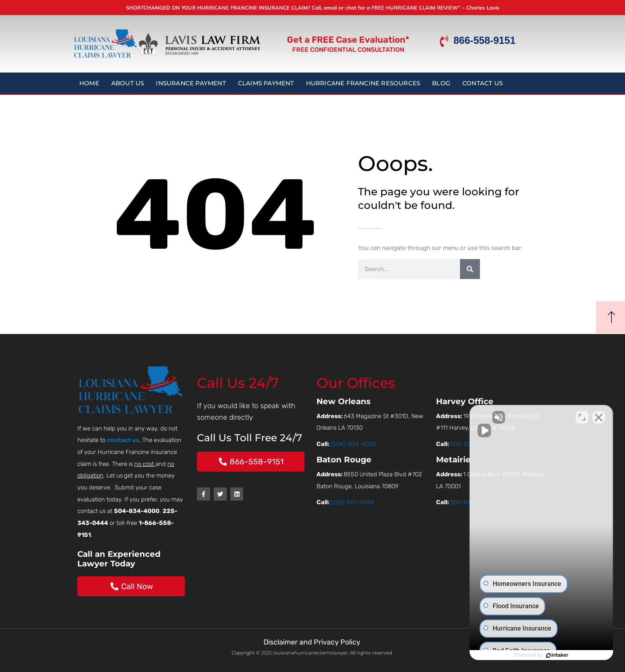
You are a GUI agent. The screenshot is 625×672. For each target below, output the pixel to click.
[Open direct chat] (582, 417)
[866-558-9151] (444, 41)
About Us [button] (128, 83)
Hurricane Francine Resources (363, 83)
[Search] (470, 269)
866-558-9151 (485, 40)
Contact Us (483, 83)
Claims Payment (266, 83)
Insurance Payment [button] (191, 83)
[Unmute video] (484, 417)
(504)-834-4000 (353, 444)
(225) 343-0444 (352, 502)
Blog (441, 83)
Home (89, 83)
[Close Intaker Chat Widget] (599, 417)
